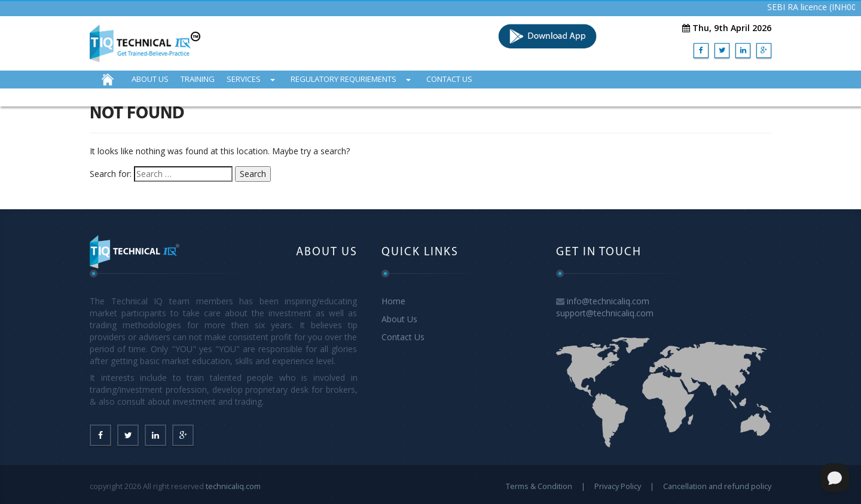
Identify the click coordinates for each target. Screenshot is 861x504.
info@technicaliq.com (608, 301)
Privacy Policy (618, 486)
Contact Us (403, 337)
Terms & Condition (539, 486)
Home (393, 301)
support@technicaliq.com (605, 313)
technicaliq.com (233, 486)
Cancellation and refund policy (717, 486)
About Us (399, 319)
